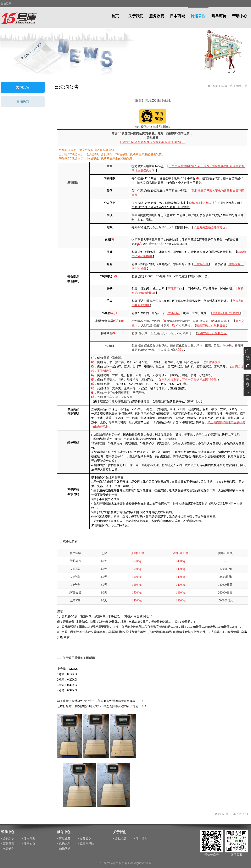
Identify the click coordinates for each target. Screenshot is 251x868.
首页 (115, 16)
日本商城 (177, 16)
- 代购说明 (64, 844)
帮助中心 (240, 16)
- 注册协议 (29, 844)
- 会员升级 (8, 838)
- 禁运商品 (8, 844)
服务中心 (64, 832)
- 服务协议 (85, 838)
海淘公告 (23, 87)
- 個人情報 (141, 838)
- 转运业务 (64, 838)
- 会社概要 (120, 838)
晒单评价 (219, 16)
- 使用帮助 (29, 838)
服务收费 (157, 16)
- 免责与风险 (86, 844)
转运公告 (198, 16)
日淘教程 (23, 102)
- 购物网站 (64, 849)
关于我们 (136, 16)
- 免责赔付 (8, 849)
